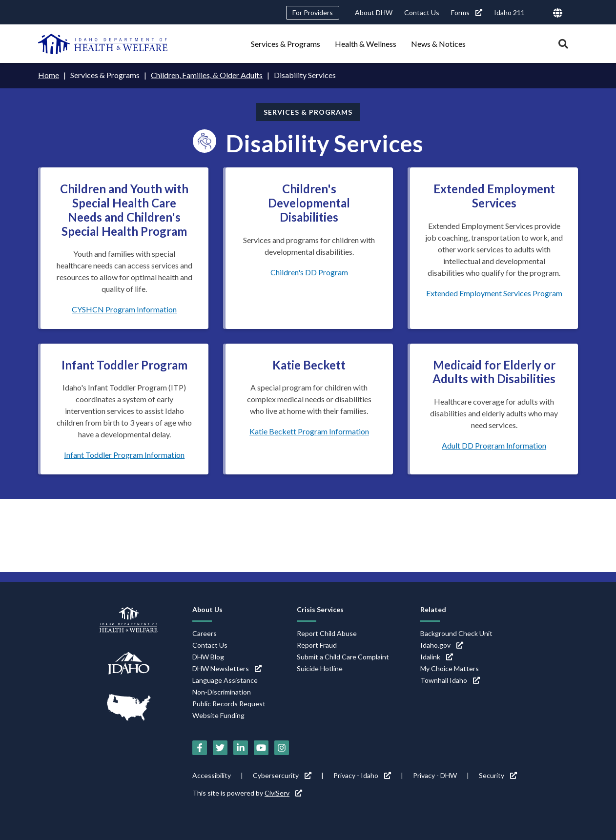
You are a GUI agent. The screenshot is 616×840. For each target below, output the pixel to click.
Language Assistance (225, 680)
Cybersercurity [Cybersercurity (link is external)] (282, 775)
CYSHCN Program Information (124, 309)
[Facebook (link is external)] (200, 748)
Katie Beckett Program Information (309, 431)
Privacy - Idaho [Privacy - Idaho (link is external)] (362, 775)
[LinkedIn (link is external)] (241, 748)
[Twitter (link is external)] (220, 748)
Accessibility (212, 775)
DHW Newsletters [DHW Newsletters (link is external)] (227, 668)
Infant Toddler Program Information (124, 455)
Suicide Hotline (320, 668)
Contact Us (422, 12)
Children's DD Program (309, 272)
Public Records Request (229, 704)
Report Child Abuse (327, 633)
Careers (205, 633)
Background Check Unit (456, 633)
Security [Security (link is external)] (498, 775)
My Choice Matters (450, 668)
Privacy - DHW (435, 775)
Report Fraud (317, 645)
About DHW (374, 12)
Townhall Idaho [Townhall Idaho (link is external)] (450, 680)
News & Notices (438, 44)
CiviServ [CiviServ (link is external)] (283, 793)
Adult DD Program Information (494, 445)
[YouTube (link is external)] (261, 748)
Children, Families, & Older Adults (207, 75)
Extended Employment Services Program (494, 293)
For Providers (313, 12)
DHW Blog (208, 657)
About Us (207, 609)
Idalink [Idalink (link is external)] (437, 657)
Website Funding (218, 715)
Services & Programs (286, 44)
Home (49, 75)
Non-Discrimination (222, 692)
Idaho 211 (509, 12)
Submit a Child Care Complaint (343, 657)
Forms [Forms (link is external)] (467, 12)
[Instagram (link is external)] (282, 748)
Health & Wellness (366, 44)
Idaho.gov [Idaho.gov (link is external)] (442, 645)
